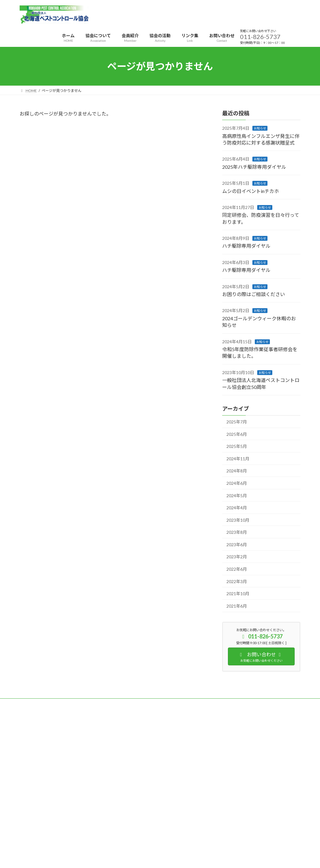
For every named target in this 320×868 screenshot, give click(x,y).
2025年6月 (237, 434)
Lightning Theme (158, 827)
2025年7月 (237, 422)
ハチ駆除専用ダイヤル (246, 246)
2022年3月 (237, 581)
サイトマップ (84, 704)
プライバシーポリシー (43, 704)
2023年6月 (237, 545)
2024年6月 (237, 483)
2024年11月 (238, 459)
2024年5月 (237, 496)
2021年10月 (238, 594)
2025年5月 (237, 446)
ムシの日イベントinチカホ (251, 191)
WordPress (127, 827)
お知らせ (260, 128)
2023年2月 (237, 557)
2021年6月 (237, 606)
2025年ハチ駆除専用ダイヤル (254, 167)
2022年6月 (237, 569)
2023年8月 (237, 532)
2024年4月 (237, 508)
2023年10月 (238, 520)
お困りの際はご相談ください (254, 294)
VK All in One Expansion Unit (199, 827)
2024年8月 (237, 471)
